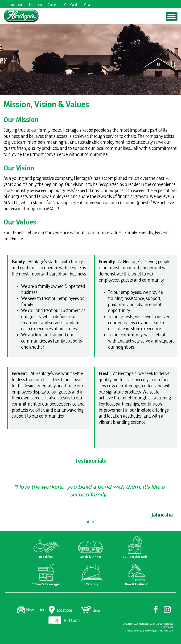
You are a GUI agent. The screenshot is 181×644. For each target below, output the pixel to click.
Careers (53, 5)
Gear (88, 5)
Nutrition (36, 5)
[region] (90, 499)
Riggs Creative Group (162, 631)
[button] (88, 522)
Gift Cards (71, 5)
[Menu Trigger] (172, 17)
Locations (16, 5)
